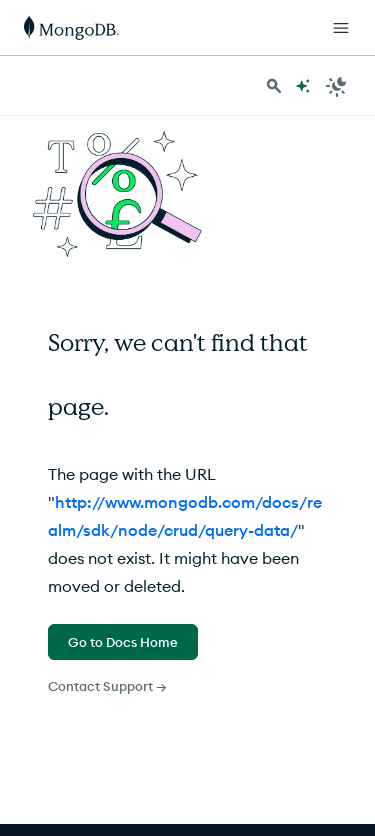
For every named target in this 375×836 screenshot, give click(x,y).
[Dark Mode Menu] (337, 86)
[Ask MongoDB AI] (303, 86)
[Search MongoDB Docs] (274, 86)
